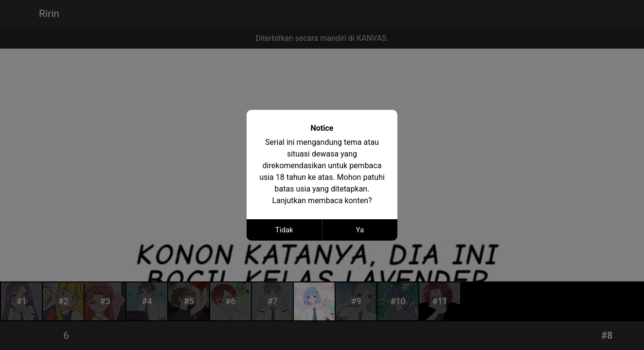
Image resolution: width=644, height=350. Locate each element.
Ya (360, 230)
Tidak (284, 230)
